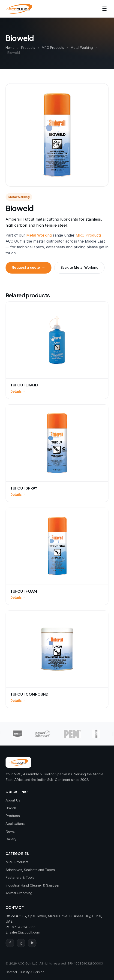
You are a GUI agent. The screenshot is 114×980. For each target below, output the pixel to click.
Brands (11, 808)
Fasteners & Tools (20, 878)
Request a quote (28, 268)
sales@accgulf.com (25, 932)
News (10, 832)
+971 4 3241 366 (23, 927)
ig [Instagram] (21, 943)
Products (28, 48)
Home (10, 48)
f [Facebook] (10, 943)
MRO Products (53, 48)
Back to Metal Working (79, 268)
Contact (11, 972)
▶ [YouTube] (32, 943)
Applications (15, 824)
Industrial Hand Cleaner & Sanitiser (33, 885)
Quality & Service (32, 972)
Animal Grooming (19, 893)
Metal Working (82, 48)
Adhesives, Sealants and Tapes (30, 870)
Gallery (11, 839)
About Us (13, 800)
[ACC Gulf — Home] (19, 9)
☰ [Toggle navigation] (105, 9)
